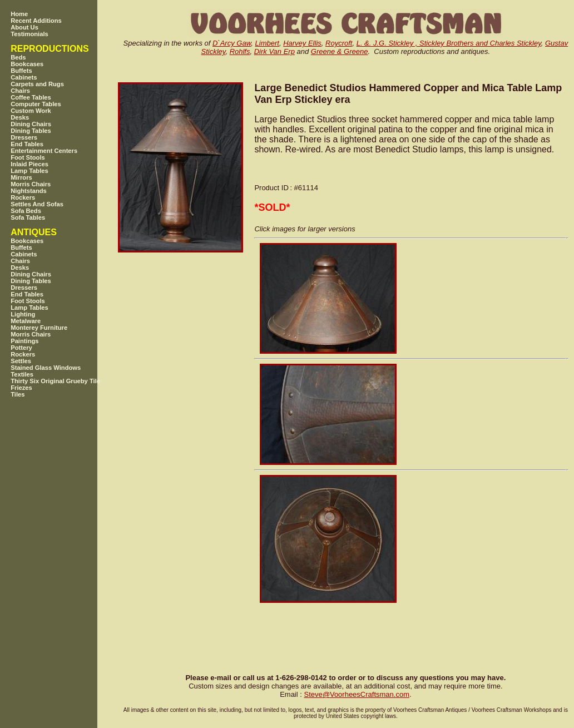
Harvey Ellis (302, 43)
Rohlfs (240, 51)
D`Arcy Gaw (232, 43)
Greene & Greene (340, 51)
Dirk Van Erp (274, 51)
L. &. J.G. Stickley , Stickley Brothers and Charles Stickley (449, 43)
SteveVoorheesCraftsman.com (357, 694)
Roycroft (339, 43)
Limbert (267, 43)
